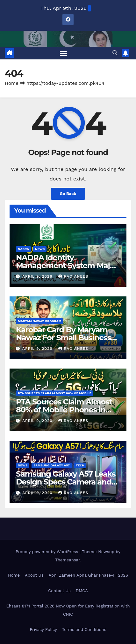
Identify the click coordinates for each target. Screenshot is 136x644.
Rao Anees (73, 276)
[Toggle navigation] (63, 53)
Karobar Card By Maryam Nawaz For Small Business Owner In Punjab (63, 338)
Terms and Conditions (84, 630)
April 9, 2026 (38, 276)
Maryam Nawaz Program (40, 321)
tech (80, 465)
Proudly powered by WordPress (48, 552)
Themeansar (67, 560)
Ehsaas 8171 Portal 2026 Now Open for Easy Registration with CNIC (68, 610)
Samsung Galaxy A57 (52, 465)
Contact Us (59, 591)
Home (12, 83)
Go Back (68, 194)
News (40, 249)
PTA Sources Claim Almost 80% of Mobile (55, 393)
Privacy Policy (43, 630)
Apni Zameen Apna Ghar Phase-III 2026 (88, 575)
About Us (34, 575)
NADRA (23, 249)
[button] (115, 53)
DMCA (82, 591)
